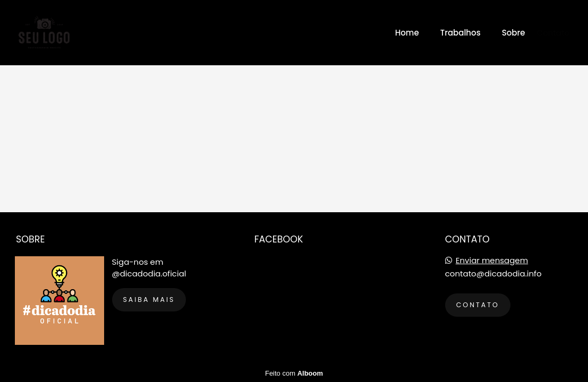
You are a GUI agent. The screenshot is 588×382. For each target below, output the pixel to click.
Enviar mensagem (492, 260)
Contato (553, 33)
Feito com (294, 373)
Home (407, 33)
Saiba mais (149, 299)
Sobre (514, 33)
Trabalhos (461, 33)
